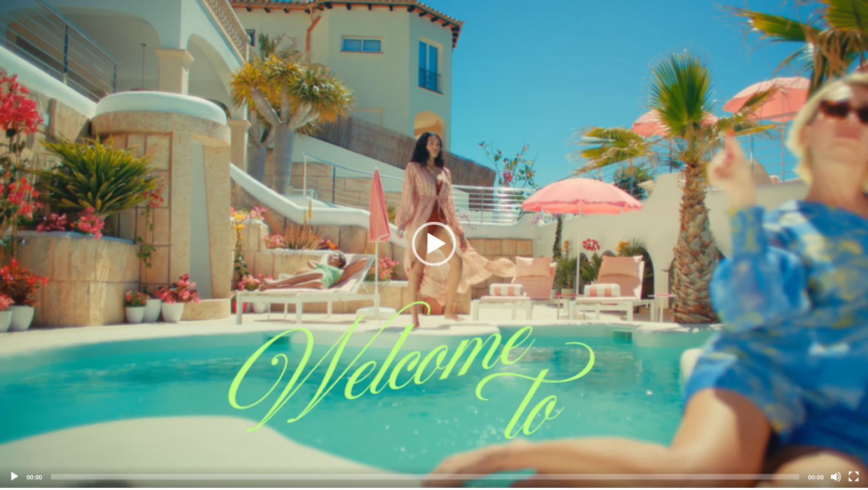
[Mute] (836, 477)
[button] (434, 244)
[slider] (425, 477)
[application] (434, 244)
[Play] (14, 477)
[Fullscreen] (854, 477)
